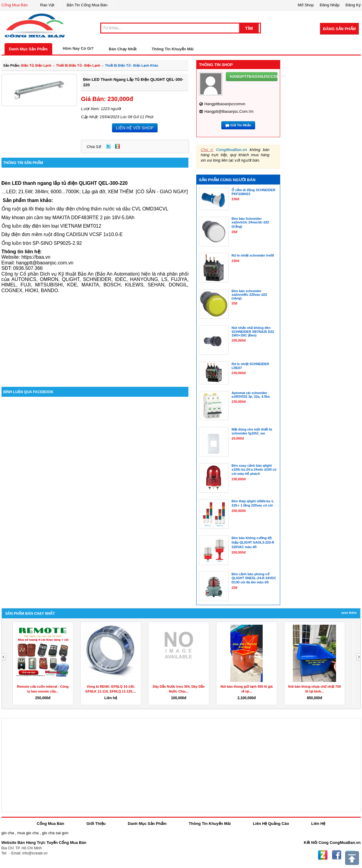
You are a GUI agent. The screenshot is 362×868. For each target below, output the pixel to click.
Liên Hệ (318, 824)
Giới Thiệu (96, 824)
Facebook (337, 855)
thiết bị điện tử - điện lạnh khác (132, 65)
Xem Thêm (349, 613)
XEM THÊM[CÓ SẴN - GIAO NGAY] (148, 192)
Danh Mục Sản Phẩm (28, 49)
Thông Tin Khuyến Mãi (173, 49)
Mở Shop (306, 5)
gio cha (8, 833)
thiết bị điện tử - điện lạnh (78, 65)
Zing (117, 146)
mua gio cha (28, 833)
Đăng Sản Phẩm (339, 29)
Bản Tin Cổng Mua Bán (87, 5)
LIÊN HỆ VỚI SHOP (135, 128)
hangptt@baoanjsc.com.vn (229, 111)
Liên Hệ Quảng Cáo (271, 824)
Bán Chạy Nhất (123, 49)
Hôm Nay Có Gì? (78, 48)
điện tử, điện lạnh (36, 65)
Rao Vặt (47, 5)
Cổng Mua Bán (15, 5)
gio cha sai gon (55, 833)
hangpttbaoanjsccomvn (225, 104)
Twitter (108, 146)
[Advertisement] (95, 336)
